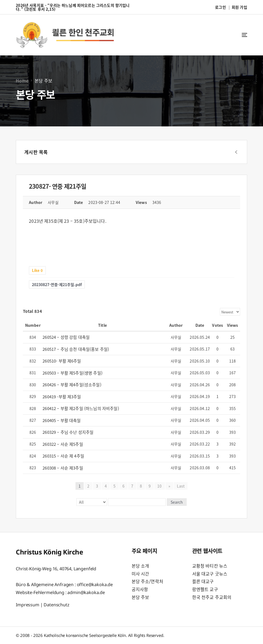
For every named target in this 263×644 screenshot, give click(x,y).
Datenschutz (56, 605)
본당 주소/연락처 (147, 581)
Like (37, 270)
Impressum (28, 605)
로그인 (220, 7)
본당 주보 (140, 597)
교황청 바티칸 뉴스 (210, 566)
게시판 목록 (36, 152)
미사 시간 (140, 574)
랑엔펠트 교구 (205, 589)
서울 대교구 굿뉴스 (210, 574)
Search (177, 502)
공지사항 (140, 589)
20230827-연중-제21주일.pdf (57, 284)
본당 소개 (140, 566)
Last (181, 486)
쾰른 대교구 (203, 581)
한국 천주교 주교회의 (212, 597)
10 (159, 486)
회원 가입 (239, 7)
